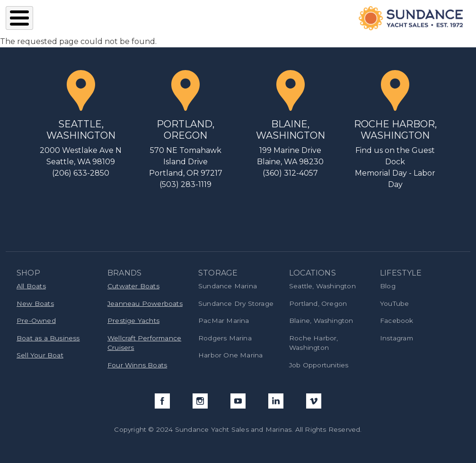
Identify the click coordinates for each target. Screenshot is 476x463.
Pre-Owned (36, 321)
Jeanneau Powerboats (145, 303)
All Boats (31, 286)
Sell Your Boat (40, 355)
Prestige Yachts (133, 321)
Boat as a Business (48, 338)
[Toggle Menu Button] (19, 18)
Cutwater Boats (133, 286)
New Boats (35, 303)
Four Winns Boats (137, 365)
